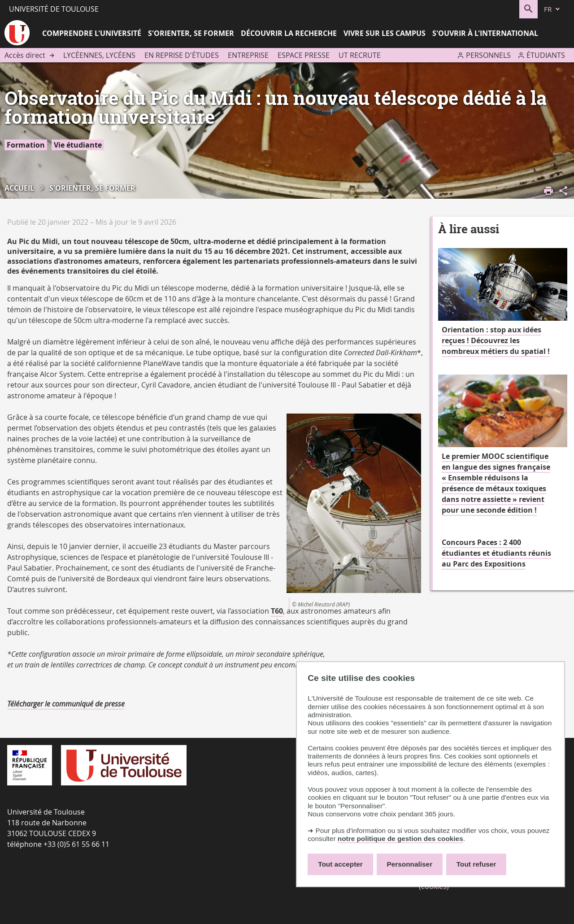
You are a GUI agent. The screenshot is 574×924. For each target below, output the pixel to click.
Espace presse (304, 55)
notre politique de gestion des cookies (400, 839)
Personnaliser (410, 864)
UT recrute (360, 55)
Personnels (488, 55)
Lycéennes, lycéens (99, 55)
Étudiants (546, 55)
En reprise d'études (182, 55)
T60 (277, 611)
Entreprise (248, 55)
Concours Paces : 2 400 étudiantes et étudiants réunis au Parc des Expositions (496, 553)
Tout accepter (340, 864)
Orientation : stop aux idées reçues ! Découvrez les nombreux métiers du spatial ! (496, 340)
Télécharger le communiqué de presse (66, 704)
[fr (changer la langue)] (552, 9)
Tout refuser (476, 864)
